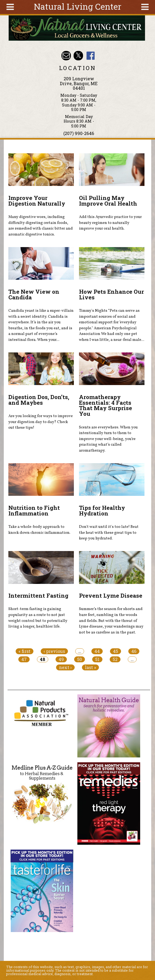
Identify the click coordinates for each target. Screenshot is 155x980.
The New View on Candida (34, 294)
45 (116, 651)
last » (90, 667)
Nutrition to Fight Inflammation (34, 510)
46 (134, 651)
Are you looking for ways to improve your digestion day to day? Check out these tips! (41, 422)
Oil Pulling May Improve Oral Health (108, 201)
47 (24, 659)
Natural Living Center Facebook (90, 56)
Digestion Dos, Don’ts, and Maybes (39, 400)
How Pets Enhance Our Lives (111, 294)
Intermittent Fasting (38, 595)
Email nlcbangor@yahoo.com (66, 56)
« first (25, 651)
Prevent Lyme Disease (111, 595)
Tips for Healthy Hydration (102, 510)
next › (65, 667)
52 (115, 659)
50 (80, 659)
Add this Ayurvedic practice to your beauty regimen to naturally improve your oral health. (110, 223)
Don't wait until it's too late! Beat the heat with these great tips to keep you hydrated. (109, 533)
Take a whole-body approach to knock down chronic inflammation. (39, 530)
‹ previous (54, 651)
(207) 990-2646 (79, 133)
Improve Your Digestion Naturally (37, 201)
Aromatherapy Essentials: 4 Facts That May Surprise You (106, 405)
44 (97, 651)
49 (61, 659)
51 (97, 659)
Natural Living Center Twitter (78, 56)
